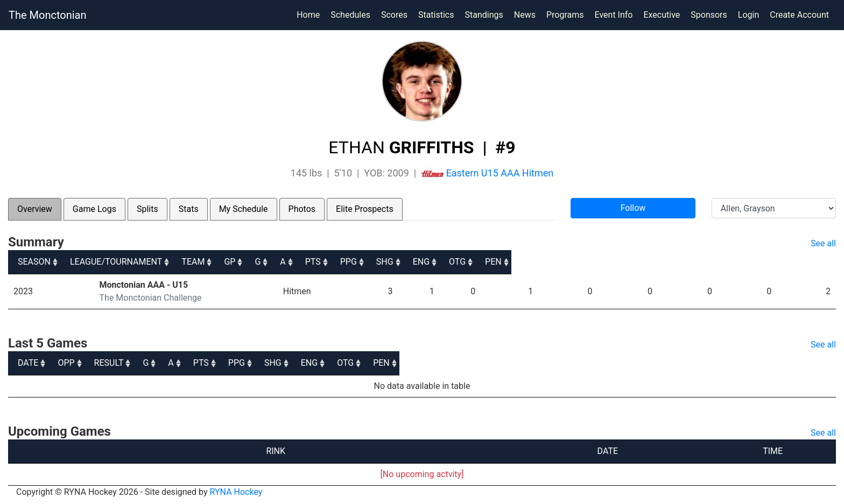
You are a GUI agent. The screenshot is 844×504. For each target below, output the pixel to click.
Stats (189, 209)
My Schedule (244, 209)
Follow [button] (633, 208)
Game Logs (94, 209)
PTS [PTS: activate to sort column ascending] (521, 262)
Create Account (799, 15)
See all (823, 243)
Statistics (438, 14)
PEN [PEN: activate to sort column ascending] (818, 262)
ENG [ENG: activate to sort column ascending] (699, 262)
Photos (302, 209)
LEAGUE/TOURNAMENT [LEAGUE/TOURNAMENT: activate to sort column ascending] (149, 262)
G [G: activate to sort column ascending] (428, 262)
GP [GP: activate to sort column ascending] (384, 262)
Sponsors (709, 15)
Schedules (350, 15)
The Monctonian (47, 15)
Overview (35, 209)
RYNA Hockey (236, 492)
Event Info (614, 15)
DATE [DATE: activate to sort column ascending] (28, 363)
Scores (396, 14)
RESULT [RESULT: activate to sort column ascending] (248, 363)
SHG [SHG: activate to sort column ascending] (640, 262)
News (525, 15)
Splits (147, 209)
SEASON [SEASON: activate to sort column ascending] (34, 262)
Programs (565, 15)
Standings (484, 15)
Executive (662, 15)
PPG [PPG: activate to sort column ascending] (581, 262)
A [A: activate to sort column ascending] (469, 262)
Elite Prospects (365, 209)
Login (748, 15)
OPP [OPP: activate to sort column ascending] (111, 363)
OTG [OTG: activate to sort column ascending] (759, 262)
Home (308, 15)
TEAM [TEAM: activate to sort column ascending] (300, 262)
